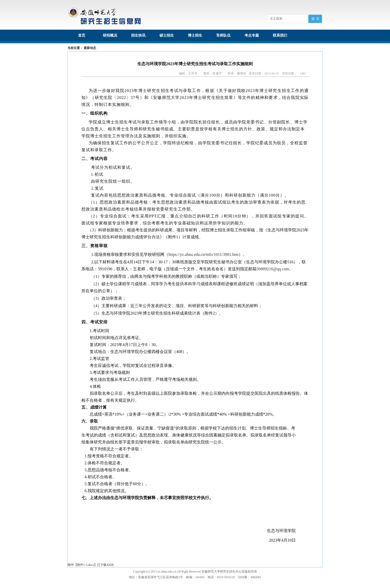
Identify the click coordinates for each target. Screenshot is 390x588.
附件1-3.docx (86, 565)
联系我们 (280, 35)
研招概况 (110, 35)
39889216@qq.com (273, 269)
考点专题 (252, 35)
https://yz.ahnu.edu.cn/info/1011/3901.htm (204, 254)
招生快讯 (138, 35)
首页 (82, 35)
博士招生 (195, 35)
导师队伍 (223, 35)
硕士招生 (167, 35)
